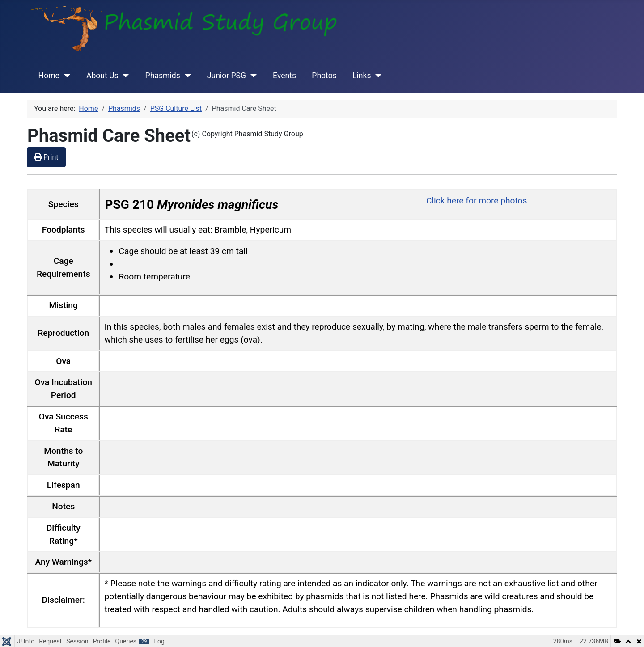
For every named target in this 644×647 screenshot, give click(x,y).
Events (284, 76)
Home (49, 76)
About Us (102, 76)
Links (362, 76)
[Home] (65, 76)
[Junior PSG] (252, 76)
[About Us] (124, 76)
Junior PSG (227, 76)
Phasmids (163, 76)
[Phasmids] (186, 76)
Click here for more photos (477, 201)
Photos (324, 76)
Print (46, 157)
